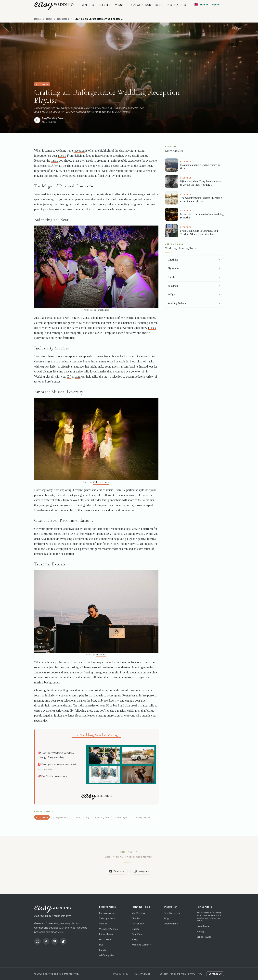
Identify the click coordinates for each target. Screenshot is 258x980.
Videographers (107, 918)
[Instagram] (38, 941)
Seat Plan (137, 934)
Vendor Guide (204, 937)
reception (79, 151)
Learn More (203, 926)
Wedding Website (141, 945)
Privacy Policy (121, 974)
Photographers (107, 913)
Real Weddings (172, 913)
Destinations (171, 924)
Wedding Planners (109, 929)
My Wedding (138, 913)
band (78, 377)
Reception (63, 19)
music (54, 161)
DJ (69, 377)
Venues (103, 924)
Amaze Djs (101, 655)
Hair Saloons (106, 939)
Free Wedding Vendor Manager (97, 735)
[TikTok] (63, 941)
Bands (103, 950)
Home (37, 19)
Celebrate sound (101, 482)
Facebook (117, 871)
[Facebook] (46, 941)
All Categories (107, 955)
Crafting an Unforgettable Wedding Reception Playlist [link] (99, 19)
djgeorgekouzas (101, 310)
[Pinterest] (55, 941)
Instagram (141, 871)
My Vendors (138, 924)
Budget (135, 939)
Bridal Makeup (107, 934)
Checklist (137, 918)
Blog (49, 19)
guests (62, 156)
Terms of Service (141, 974)
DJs (101, 945)
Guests (135, 929)
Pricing (200, 932)
